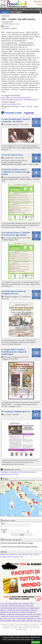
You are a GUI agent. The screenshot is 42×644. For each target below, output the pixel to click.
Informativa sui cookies (10, 628)
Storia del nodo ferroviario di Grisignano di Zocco (14, 292)
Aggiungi (29, 113)
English (18, 12)
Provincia (4, 530)
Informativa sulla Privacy (31, 626)
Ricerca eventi (9, 521)
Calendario (5, 12)
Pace (2, 9)
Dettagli (39, 640)
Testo (3, 523)
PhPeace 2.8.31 (17, 626)
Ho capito (36, 642)
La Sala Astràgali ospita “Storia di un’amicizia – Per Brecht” (16, 120)
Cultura (8, 9)
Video (12, 12)
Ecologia (38, 9)
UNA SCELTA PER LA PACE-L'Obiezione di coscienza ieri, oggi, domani (16, 172)
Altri (3, 108)
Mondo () (6, 26)
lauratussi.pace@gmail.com (11, 104)
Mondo (15, 9)
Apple (36, 106)
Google (22, 106)
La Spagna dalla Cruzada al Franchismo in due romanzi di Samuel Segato (14, 352)
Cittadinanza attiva (26, 9)
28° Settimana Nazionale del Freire (16, 411)
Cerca (39, 4)
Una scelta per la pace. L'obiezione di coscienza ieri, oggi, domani (16, 234)
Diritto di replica (23, 628)
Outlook (29, 106)
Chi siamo (38, 1)
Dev (5, 552)
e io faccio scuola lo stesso (12, 155)
